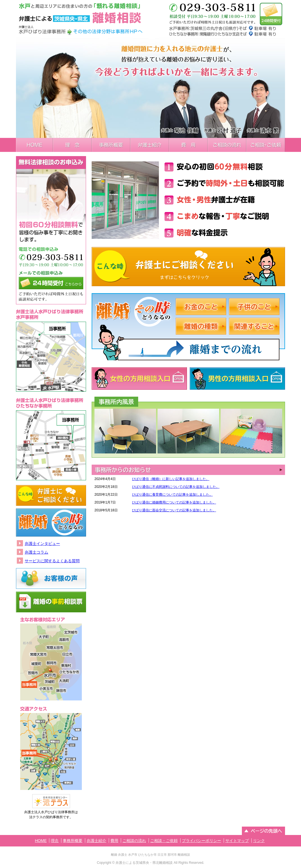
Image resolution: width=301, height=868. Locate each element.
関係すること (254, 326)
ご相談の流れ (227, 145)
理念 (72, 145)
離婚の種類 (201, 326)
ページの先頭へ (263, 831)
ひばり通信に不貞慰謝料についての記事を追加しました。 (176, 487)
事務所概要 (111, 145)
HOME (34, 145)
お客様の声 (51, 578)
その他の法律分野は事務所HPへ (108, 32)
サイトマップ (237, 841)
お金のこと (201, 307)
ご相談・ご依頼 (266, 145)
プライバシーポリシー (202, 841)
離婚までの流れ (202, 348)
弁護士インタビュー (42, 544)
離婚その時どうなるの (51, 523)
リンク (259, 841)
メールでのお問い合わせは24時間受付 (271, 14)
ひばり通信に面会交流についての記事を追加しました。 (174, 510)
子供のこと (254, 307)
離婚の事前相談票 (51, 602)
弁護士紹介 (150, 145)
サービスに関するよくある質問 (52, 561)
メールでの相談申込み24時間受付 (51, 283)
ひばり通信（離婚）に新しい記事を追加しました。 (171, 479)
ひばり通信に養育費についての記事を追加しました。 (172, 495)
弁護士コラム (36, 552)
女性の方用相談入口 (139, 378)
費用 (188, 145)
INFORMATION (188, 470)
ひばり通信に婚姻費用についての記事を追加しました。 (174, 502)
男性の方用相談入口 (237, 378)
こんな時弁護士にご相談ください (188, 267)
